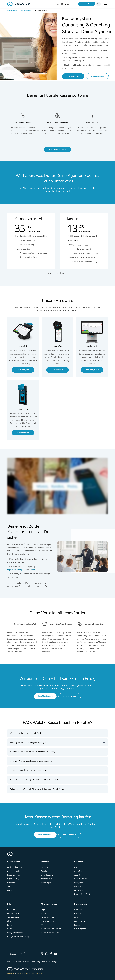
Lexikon (10, 925)
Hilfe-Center (12, 910)
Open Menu (105, 4)
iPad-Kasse (79, 886)
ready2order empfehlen (51, 929)
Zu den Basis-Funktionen (57, 149)
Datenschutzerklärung (32, 962)
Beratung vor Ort (48, 917)
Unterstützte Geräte (83, 894)
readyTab (78, 871)
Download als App (48, 921)
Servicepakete (13, 917)
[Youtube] (56, 954)
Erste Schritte (13, 913)
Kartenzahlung (13, 875)
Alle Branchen (47, 879)
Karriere (78, 913)
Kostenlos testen (87, 4)
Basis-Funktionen (14, 867)
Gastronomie (46, 867)
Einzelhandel (46, 871)
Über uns (78, 910)
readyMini (78, 883)
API (42, 925)
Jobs (76, 917)
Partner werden (81, 921)
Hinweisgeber (80, 929)
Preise (10, 890)
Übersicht (78, 867)
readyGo (78, 875)
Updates (11, 929)
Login (74, 4)
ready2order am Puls (50, 933)
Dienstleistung (47, 875)
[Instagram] (47, 954)
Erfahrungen (46, 883)
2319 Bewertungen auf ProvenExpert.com (29, 973)
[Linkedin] (42, 954)
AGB (9, 962)
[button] (57, 733)
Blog (9, 921)
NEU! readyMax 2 (81, 879)
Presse (77, 925)
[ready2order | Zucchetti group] (25, 969)
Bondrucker (79, 890)
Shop (67, 4)
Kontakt (60, 4)
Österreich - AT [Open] (18, 954)
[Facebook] (51, 954)
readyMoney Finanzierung (18, 937)
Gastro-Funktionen (15, 871)
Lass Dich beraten (73, 76)
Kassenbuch (12, 883)
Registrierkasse (12, 11)
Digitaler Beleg (13, 879)
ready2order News (15, 933)
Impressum (17, 962)
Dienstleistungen (25, 11)
